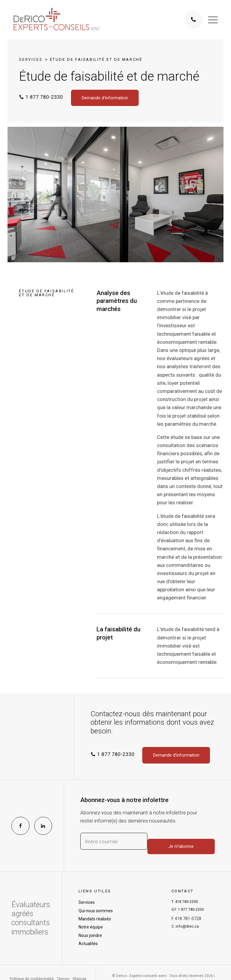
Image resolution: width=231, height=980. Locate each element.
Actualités (88, 944)
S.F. (190, 912)
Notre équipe (91, 928)
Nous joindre (90, 936)
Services (31, 59)
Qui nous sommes (96, 911)
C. (186, 930)
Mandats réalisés (95, 920)
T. (187, 903)
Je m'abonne (182, 842)
